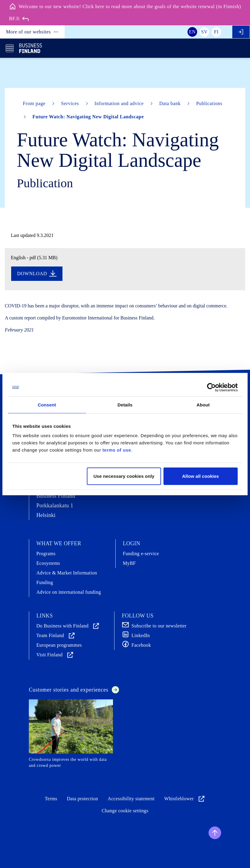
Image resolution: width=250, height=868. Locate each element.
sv (204, 32)
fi (216, 32)
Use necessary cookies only (124, 476)
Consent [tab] (47, 404)
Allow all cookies (201, 476)
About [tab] (203, 404)
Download (37, 274)
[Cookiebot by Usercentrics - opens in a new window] (211, 387)
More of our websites (32, 32)
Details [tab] (125, 404)
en (192, 32)
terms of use (117, 450)
